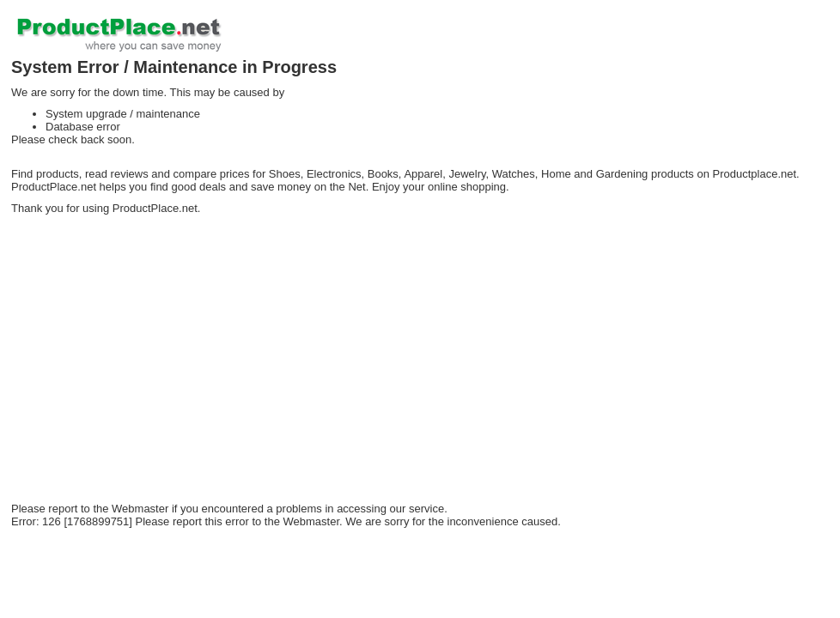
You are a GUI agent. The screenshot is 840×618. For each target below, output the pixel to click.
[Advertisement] (277, 369)
